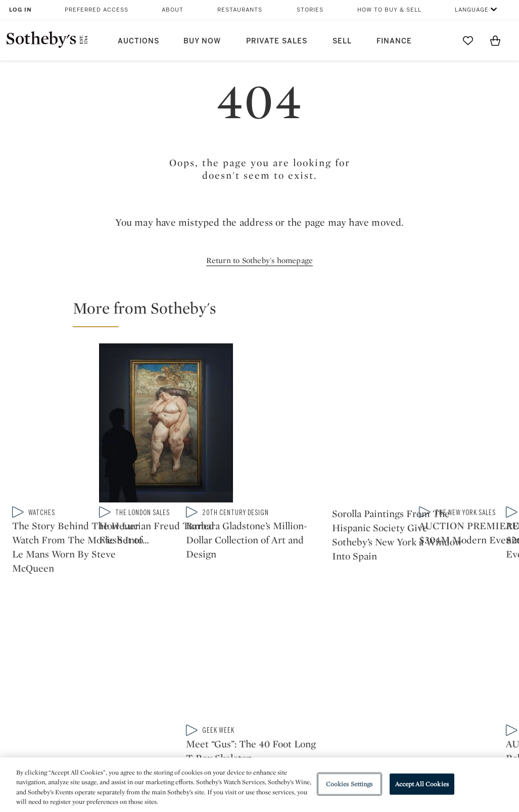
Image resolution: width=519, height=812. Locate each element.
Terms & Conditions (347, 676)
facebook (259, 593)
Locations (140, 676)
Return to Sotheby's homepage (260, 260)
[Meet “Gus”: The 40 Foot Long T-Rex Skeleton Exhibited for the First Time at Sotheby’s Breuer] (450, 458)
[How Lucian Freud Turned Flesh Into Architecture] (323, 415)
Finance (394, 41)
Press (227, 658)
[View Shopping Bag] (495, 40)
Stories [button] (310, 10)
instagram (300, 593)
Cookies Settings (349, 784)
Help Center (144, 658)
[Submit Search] (441, 40)
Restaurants (240, 10)
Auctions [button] (138, 41)
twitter (219, 594)
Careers (231, 713)
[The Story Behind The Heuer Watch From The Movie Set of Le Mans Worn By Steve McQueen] (133, 416)
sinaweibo (395, 594)
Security (325, 658)
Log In (20, 10)
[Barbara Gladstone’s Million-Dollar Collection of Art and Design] (450, 371)
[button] (266, 313)
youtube (347, 593)
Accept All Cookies (422, 784)
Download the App (156, 695)
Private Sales (277, 41)
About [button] (173, 10)
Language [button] (472, 10)
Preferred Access (97, 10)
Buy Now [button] (202, 41)
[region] (259, 785)
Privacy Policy (242, 676)
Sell (342, 41)
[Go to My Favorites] (468, 40)
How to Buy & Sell (389, 10)
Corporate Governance (259, 695)
